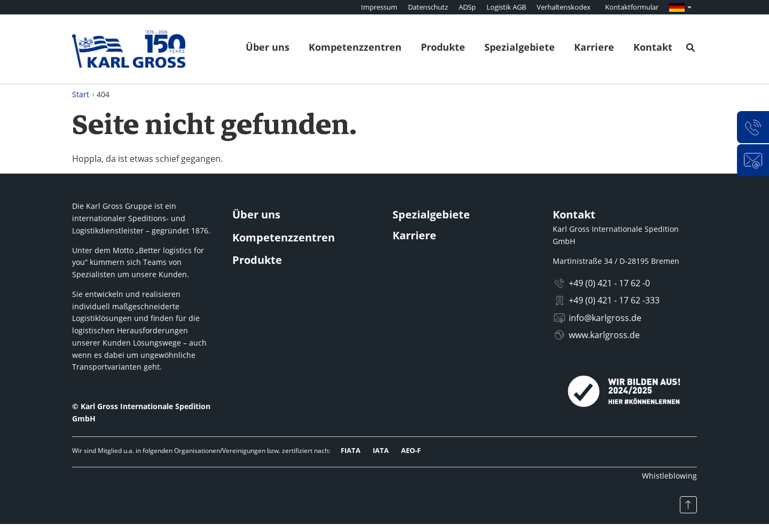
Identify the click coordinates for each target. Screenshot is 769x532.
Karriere (594, 47)
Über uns (268, 47)
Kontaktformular (632, 7)
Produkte (443, 47)
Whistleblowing (669, 476)
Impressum (379, 7)
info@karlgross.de (605, 318)
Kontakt (653, 47)
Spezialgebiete (520, 47)
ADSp (467, 7)
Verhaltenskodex (564, 7)
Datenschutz (428, 7)
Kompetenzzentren (355, 47)
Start (81, 94)
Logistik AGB (506, 7)
